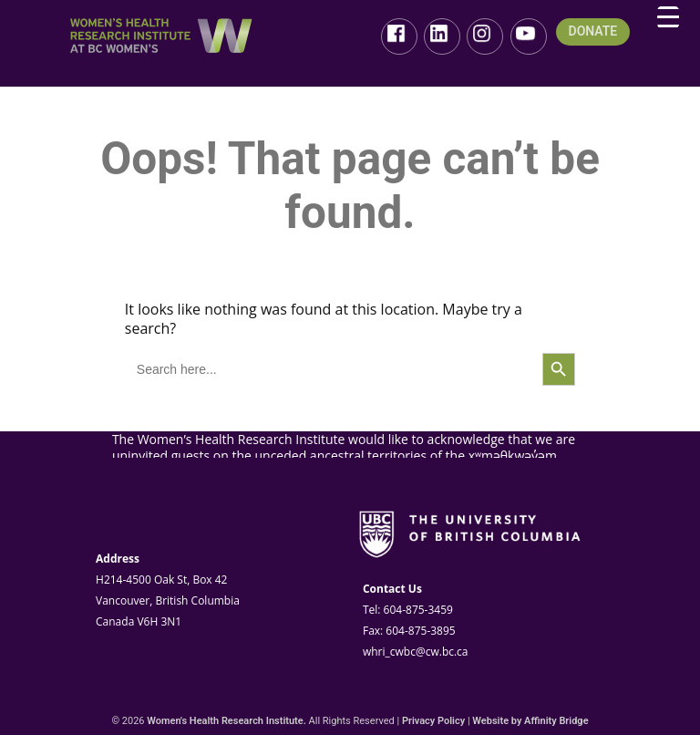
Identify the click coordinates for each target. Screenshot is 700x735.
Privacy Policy (433, 721)
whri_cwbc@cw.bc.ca (416, 652)
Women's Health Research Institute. (226, 721)
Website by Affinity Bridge (530, 721)
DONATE (593, 31)
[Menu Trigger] (668, 17)
